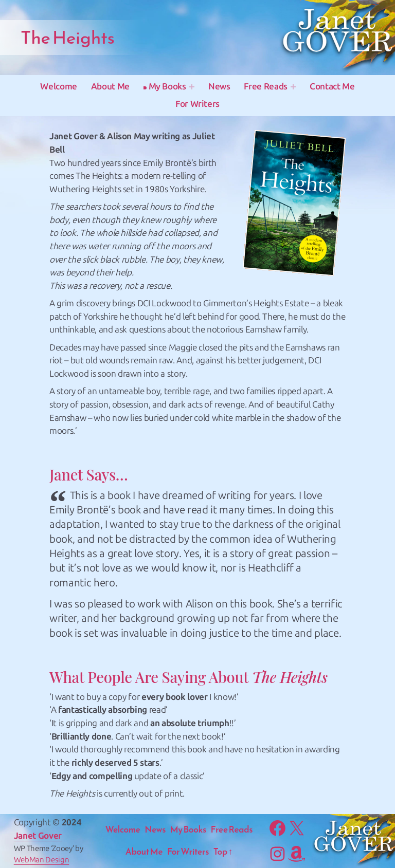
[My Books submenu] (192, 87)
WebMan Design (42, 860)
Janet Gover (38, 836)
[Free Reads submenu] (293, 87)
